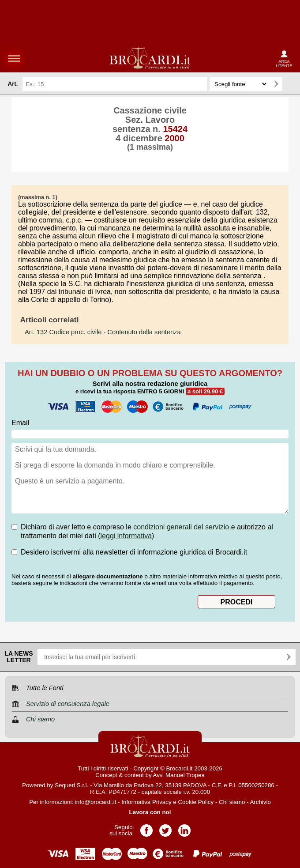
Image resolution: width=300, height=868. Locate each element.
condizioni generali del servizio (181, 527)
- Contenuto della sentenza (103, 332)
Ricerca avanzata (291, 84)
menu (14, 58)
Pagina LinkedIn (184, 828)
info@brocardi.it (96, 802)
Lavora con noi (150, 812)
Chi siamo (232, 802)
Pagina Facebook (146, 828)
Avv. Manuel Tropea (179, 775)
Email (20, 423)
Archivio (260, 802)
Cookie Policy (196, 802)
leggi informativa (126, 536)
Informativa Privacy (146, 802)
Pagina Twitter (165, 828)
